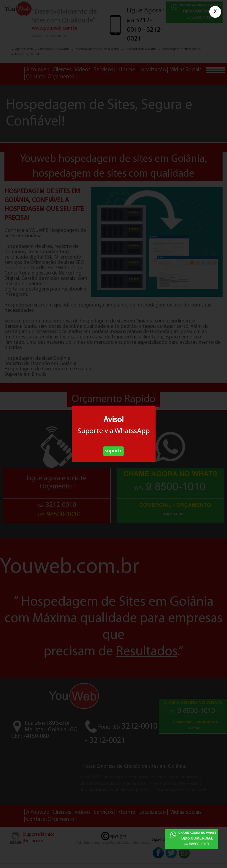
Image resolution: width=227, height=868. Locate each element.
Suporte (113, 451)
